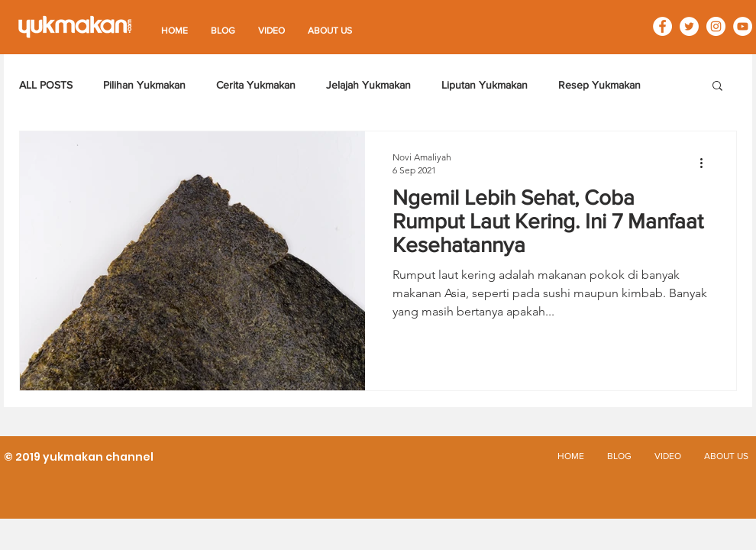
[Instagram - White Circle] (716, 26)
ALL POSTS (46, 85)
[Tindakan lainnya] (706, 163)
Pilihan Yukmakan (144, 85)
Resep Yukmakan (599, 85)
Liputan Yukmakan (485, 85)
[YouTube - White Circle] (743, 26)
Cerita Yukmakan (256, 85)
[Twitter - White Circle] (689, 26)
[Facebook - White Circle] (662, 26)
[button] (717, 87)
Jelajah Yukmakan (368, 85)
